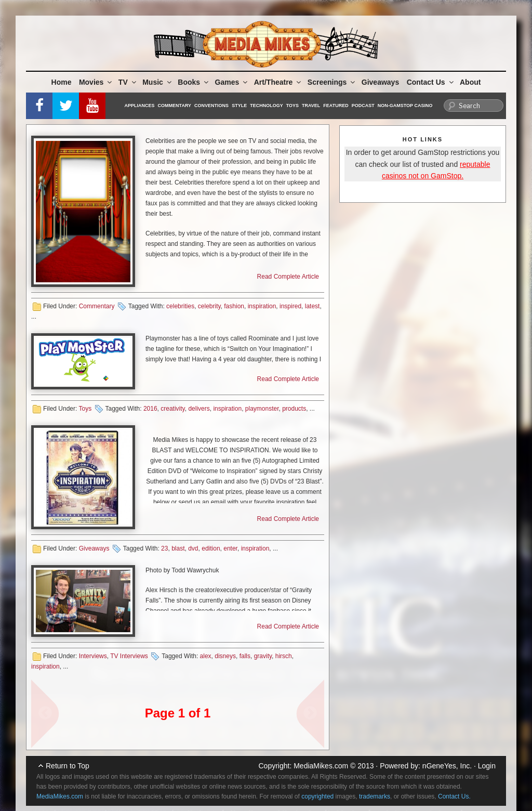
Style (239, 106)
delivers (199, 409)
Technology (267, 106)
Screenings (332, 82)
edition (211, 548)
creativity (172, 409)
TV (128, 82)
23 (164, 548)
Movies (96, 82)
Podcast (363, 106)
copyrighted (317, 796)
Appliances (140, 106)
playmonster (262, 409)
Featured (336, 106)
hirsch (284, 656)
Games (232, 82)
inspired (290, 306)
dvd (193, 548)
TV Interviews (129, 656)
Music (158, 82)
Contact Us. (454, 796)
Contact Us (431, 82)
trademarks (375, 796)
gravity (263, 656)
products (294, 409)
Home (62, 82)
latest (312, 306)
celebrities (180, 306)
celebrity (209, 306)
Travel (311, 106)
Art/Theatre (278, 82)
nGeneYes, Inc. (447, 766)
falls (245, 656)
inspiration (262, 306)
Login (487, 766)
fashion (234, 306)
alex (206, 656)
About (470, 82)
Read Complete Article (288, 277)
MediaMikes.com (321, 766)
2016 (150, 409)
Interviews (93, 656)
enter (230, 548)
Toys (292, 106)
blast (178, 548)
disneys (225, 656)
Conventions (211, 106)
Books (194, 82)
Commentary (175, 106)
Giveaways (380, 82)
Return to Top (68, 766)
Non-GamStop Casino (405, 106)
